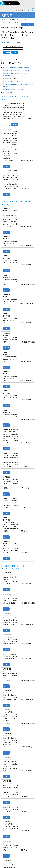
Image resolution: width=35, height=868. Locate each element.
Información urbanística (12, 81)
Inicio (27, 19)
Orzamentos (8, 92)
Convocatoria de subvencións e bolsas (17, 68)
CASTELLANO (20, 11)
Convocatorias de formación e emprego (17, 71)
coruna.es (18, 19)
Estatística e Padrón (11, 79)
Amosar (14, 125)
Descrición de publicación (11, 46)
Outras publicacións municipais (14, 89)
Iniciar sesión (28, 24)
